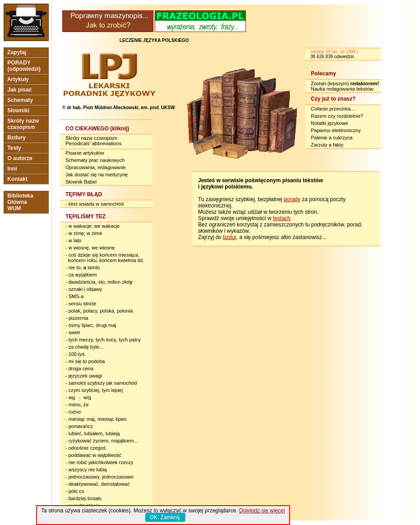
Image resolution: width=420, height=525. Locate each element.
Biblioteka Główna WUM (20, 202)
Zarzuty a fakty (327, 145)
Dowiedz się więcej (262, 511)
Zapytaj (17, 52)
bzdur (229, 237)
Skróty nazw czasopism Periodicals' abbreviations (93, 141)
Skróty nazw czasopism (23, 124)
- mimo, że (77, 405)
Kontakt (17, 179)
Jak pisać (20, 90)
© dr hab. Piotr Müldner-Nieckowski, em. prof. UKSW (119, 108)
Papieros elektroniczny (336, 130)
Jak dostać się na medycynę (97, 175)
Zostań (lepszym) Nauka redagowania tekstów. (345, 86)
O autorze (20, 158)
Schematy (20, 100)
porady (292, 199)
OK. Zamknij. (165, 517)
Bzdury (16, 138)
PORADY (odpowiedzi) (24, 66)
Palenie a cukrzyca (332, 138)
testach (282, 218)
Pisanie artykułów (85, 153)
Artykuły (18, 79)
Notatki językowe (330, 123)
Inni (12, 169)
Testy (14, 148)
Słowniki (18, 111)
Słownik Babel (81, 182)
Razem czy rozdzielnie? (337, 116)
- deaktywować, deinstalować (97, 484)
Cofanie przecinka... (333, 109)
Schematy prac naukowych (95, 160)
